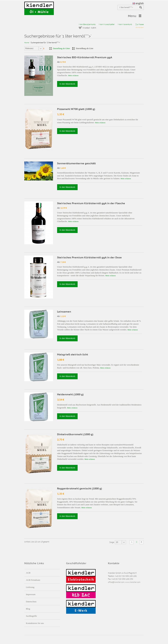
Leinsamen (64, 312)
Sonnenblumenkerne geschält (76, 163)
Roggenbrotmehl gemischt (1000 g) (80, 488)
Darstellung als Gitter (61, 48)
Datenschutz (31, 602)
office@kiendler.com (116, 582)
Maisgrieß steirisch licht (73, 354)
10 (117, 542)
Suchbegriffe (31, 616)
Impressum (31, 594)
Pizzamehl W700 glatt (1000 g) (76, 109)
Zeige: (112, 542)
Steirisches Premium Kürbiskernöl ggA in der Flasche (91, 203)
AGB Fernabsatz (33, 580)
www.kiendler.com (133, 582)
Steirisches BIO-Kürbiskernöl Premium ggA (85, 57)
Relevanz (29, 48)
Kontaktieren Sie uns (35, 623)
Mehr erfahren (73, 75)
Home (27, 43)
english (138, 3)
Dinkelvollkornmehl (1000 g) (75, 434)
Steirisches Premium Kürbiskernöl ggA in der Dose (89, 257)
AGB (28, 573)
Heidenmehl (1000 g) (70, 394)
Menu (132, 16)
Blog (28, 609)
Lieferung (30, 587)
